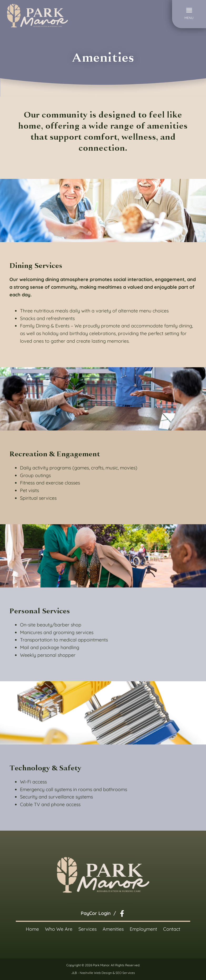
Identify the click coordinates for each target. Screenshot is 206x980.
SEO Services (125, 973)
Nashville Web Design (96, 973)
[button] (189, 14)
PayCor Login (96, 913)
